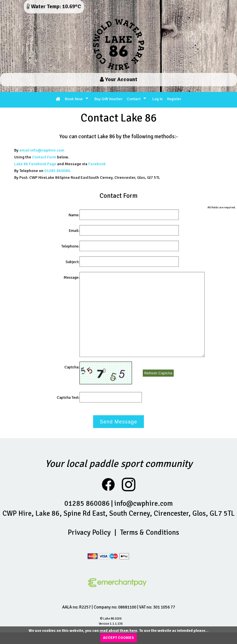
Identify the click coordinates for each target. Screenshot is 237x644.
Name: (74, 215)
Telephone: (70, 246)
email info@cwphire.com (42, 150)
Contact (134, 99)
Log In (157, 99)
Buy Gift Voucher (108, 99)
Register (174, 99)
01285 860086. (58, 171)
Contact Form (44, 157)
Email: (74, 231)
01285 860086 (87, 503)
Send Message (119, 422)
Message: (72, 277)
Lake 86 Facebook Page (35, 164)
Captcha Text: (68, 397)
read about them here (118, 631)
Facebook (97, 164)
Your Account (119, 79)
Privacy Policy (89, 532)
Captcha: (72, 367)
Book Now (74, 99)
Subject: (73, 262)
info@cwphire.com (143, 503)
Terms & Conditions (150, 532)
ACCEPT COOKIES (118, 638)
